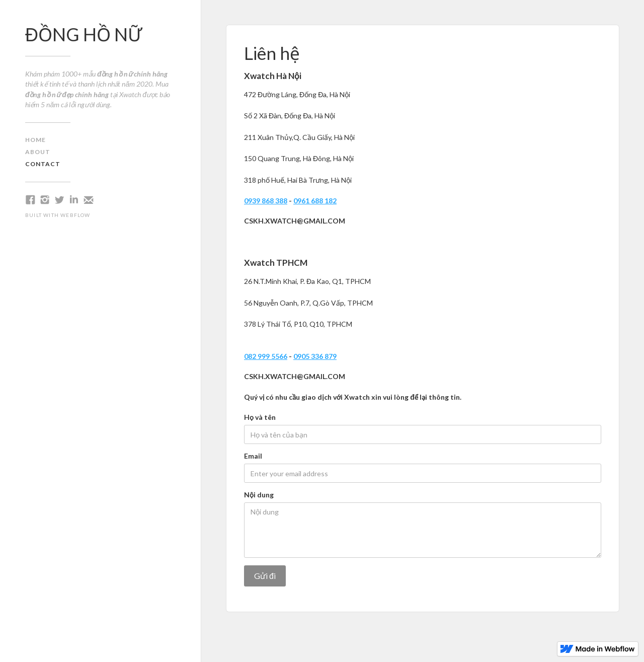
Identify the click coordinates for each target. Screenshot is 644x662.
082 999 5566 (266, 356)
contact (43, 164)
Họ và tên (260, 417)
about (38, 152)
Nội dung (259, 495)
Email (253, 456)
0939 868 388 (266, 201)
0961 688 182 (315, 201)
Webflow (75, 215)
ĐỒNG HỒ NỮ (84, 34)
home (35, 140)
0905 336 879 (315, 356)
